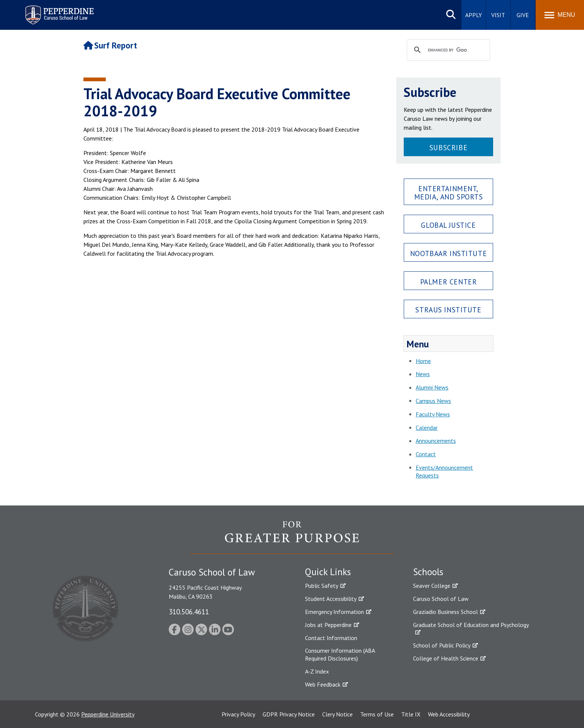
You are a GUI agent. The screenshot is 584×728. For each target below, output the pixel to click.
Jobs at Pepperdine (328, 625)
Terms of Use (377, 714)
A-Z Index (317, 671)
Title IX (411, 714)
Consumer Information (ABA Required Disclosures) (340, 654)
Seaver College (432, 586)
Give (523, 15)
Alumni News (432, 387)
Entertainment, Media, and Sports (449, 192)
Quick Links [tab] (328, 572)
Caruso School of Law (441, 599)
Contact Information (331, 638)
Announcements (436, 441)
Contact (426, 454)
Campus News (433, 401)
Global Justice (448, 225)
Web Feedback (323, 684)
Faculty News (433, 414)
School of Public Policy (442, 645)
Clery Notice (337, 714)
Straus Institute (448, 310)
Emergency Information (334, 612)
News (423, 374)
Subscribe (448, 147)
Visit (498, 15)
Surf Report (110, 45)
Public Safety (322, 586)
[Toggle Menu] (560, 15)
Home (423, 361)
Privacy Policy (238, 714)
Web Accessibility (449, 714)
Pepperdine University (108, 714)
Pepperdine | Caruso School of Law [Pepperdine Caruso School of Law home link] (58, 10)
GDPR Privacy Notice (289, 714)
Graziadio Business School (445, 612)
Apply (474, 15)
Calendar (427, 428)
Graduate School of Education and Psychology (471, 625)
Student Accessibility (331, 599)
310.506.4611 (189, 612)
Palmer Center (449, 282)
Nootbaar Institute (448, 253)
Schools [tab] (428, 572)
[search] (447, 50)
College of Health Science (446, 658)
